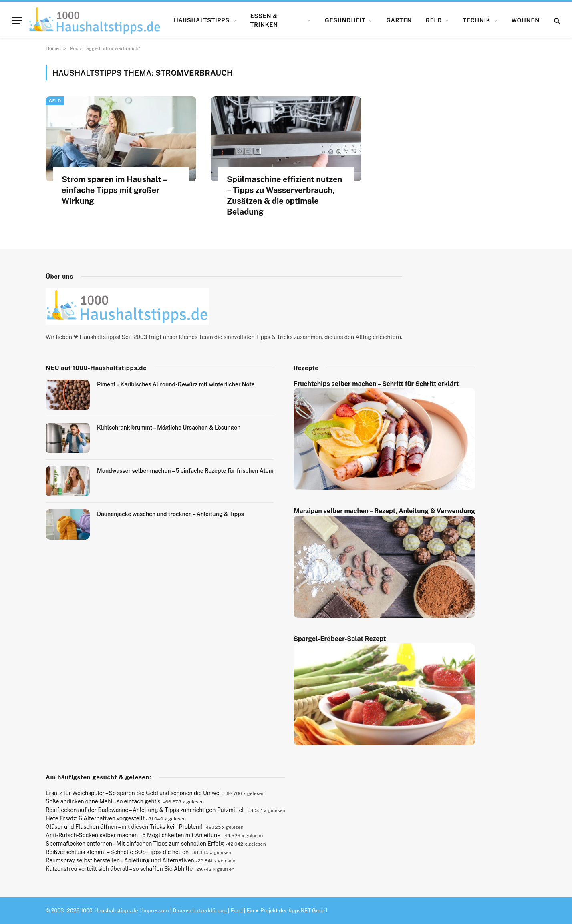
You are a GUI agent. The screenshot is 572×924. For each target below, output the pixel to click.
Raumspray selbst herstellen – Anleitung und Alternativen (120, 860)
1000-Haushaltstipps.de (110, 911)
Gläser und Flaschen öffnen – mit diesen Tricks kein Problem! (124, 827)
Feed (237, 911)
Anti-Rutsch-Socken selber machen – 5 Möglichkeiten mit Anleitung (133, 835)
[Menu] (17, 21)
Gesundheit (345, 20)
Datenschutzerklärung (200, 911)
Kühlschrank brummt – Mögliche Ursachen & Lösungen (169, 428)
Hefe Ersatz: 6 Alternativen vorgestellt (95, 818)
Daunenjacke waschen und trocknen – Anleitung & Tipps (170, 514)
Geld (434, 20)
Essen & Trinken (264, 20)
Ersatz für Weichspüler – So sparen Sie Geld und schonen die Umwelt (134, 793)
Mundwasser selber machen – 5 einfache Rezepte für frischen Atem (185, 471)
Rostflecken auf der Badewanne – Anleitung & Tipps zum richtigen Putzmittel (145, 810)
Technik (476, 20)
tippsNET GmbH (308, 911)
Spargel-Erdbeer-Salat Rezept (340, 639)
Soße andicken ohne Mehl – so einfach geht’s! (104, 801)
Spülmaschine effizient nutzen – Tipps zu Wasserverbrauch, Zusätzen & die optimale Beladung (284, 196)
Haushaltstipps (202, 20)
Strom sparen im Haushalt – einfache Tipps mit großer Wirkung (114, 190)
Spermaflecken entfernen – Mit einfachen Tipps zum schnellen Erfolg (135, 844)
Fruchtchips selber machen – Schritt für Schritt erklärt (376, 384)
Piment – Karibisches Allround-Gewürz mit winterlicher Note (176, 384)
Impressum (156, 911)
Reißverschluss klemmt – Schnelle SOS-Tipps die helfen (117, 852)
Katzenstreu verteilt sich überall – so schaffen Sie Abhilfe (119, 869)
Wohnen (526, 20)
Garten (399, 20)
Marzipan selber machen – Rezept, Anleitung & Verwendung (384, 511)
